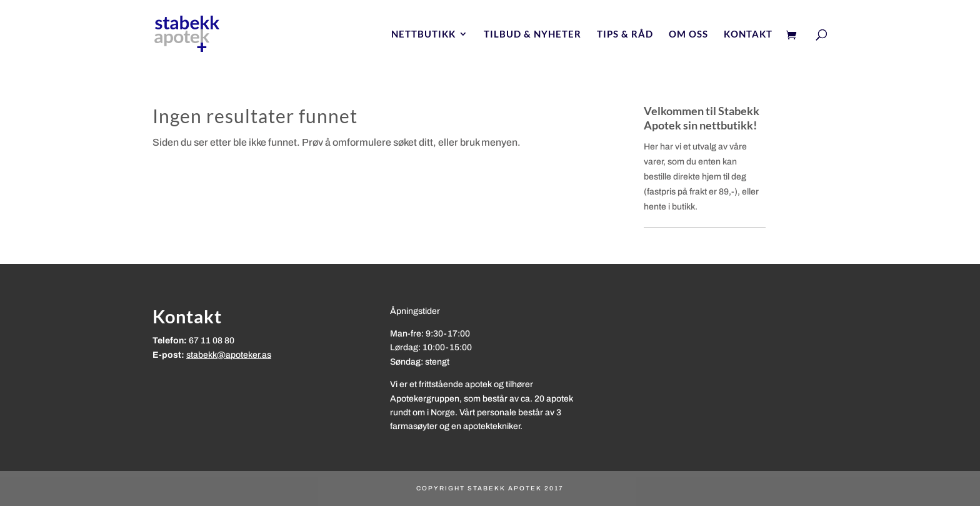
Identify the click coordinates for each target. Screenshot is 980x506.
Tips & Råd (625, 34)
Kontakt (748, 34)
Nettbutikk (423, 34)
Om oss (688, 34)
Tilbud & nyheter (532, 34)
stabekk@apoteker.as (229, 355)
